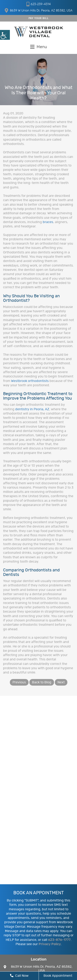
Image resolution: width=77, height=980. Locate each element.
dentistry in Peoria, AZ (32, 409)
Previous (19, 682)
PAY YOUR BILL (39, 18)
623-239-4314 (39, 4)
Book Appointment (58, 976)
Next (61, 682)
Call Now (19, 976)
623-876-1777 (59, 940)
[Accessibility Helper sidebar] (5, 35)
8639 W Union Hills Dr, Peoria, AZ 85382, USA (39, 10)
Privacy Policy (50, 944)
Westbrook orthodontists (30, 381)
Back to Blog (42, 682)
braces (48, 222)
